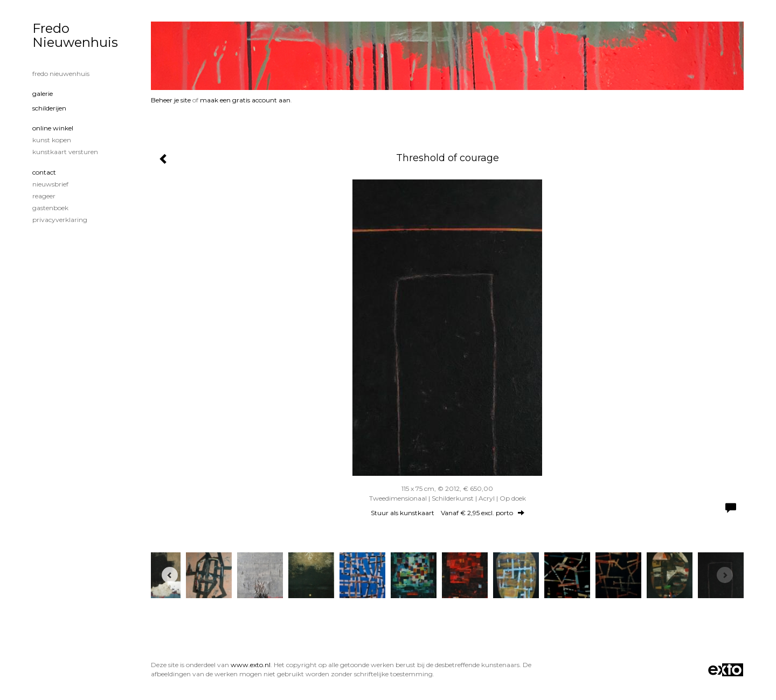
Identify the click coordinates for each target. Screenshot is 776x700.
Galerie (43, 93)
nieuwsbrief (50, 184)
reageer (44, 196)
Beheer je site (171, 100)
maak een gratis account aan (245, 100)
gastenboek (50, 208)
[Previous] (170, 575)
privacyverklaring (60, 220)
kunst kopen (52, 140)
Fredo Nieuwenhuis (75, 35)
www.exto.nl (251, 665)
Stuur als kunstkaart (448, 513)
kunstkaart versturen (65, 152)
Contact (44, 172)
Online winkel (53, 128)
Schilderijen (49, 108)
